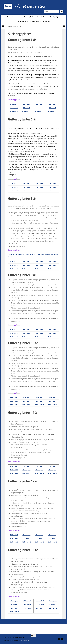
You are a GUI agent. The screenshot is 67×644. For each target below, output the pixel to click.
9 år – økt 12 (52, 337)
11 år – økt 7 (39, 470)
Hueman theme (25, 640)
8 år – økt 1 (14, 262)
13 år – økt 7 (40, 605)
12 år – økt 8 (52, 538)
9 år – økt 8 (52, 333)
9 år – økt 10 (26, 337)
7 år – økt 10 (26, 191)
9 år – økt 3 (39, 330)
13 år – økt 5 (14, 605)
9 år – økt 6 (26, 333)
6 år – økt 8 (52, 108)
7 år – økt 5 (14, 187)
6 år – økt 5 (14, 108)
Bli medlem (47, 21)
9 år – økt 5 (14, 333)
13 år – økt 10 (27, 608)
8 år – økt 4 (52, 262)
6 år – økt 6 (26, 108)
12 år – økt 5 (14, 538)
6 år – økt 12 (52, 111)
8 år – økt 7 (39, 265)
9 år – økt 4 (52, 330)
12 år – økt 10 (27, 542)
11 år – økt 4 (52, 466)
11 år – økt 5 (14, 470)
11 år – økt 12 (52, 473)
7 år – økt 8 (52, 187)
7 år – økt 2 (26, 184)
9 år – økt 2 (26, 330)
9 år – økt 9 (14, 337)
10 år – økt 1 (14, 398)
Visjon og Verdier (29, 17)
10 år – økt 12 (52, 405)
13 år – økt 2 (27, 601)
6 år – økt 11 (39, 111)
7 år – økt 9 (14, 191)
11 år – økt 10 (27, 473)
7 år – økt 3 (39, 184)
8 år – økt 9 (14, 269)
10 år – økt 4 (52, 398)
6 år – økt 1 (14, 104)
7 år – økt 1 (14, 184)
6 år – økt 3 (39, 104)
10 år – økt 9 (14, 405)
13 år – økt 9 (14, 608)
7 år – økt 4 (52, 184)
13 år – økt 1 (14, 601)
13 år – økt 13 (14, 612)
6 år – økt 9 (14, 111)
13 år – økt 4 (53, 601)
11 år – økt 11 (39, 473)
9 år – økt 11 (39, 337)
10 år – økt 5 (14, 401)
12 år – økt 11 (39, 542)
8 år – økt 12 (52, 269)
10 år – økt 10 (27, 405)
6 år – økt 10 (26, 111)
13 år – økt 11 (40, 608)
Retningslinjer (55, 17)
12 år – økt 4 (52, 535)
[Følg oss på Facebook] (59, 639)
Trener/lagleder (42, 17)
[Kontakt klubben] (62, 639)
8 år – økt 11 (39, 269)
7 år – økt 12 (52, 191)
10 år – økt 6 (26, 401)
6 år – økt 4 (52, 104)
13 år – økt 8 (53, 605)
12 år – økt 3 (39, 535)
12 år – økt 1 (14, 535)
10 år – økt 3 (39, 398)
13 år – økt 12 (53, 608)
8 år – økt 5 (14, 265)
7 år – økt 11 (39, 191)
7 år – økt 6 (26, 187)
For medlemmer (22, 21)
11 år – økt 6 (26, 470)
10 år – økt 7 (39, 401)
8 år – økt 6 (26, 265)
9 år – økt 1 (14, 330)
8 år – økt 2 (26, 262)
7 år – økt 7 (39, 187)
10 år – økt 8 (52, 401)
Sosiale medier (35, 21)
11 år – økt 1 (14, 466)
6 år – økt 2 (26, 104)
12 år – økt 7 (39, 538)
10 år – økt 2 (26, 398)
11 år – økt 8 (52, 470)
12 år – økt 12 (52, 542)
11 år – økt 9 (14, 473)
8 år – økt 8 (52, 265)
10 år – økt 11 (39, 405)
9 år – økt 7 (39, 333)
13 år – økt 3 (40, 601)
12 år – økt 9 (14, 542)
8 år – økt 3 (39, 262)
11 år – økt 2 (26, 466)
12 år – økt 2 (26, 535)
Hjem (8, 17)
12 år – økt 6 (26, 538)
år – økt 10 (27, 269)
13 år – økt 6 (27, 605)
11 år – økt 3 (39, 466)
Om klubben (16, 17)
